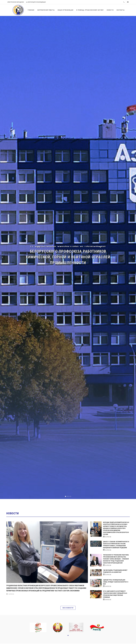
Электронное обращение (16, 2)
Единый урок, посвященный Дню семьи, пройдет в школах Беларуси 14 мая (116, 582)
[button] (2, 257)
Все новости (68, 608)
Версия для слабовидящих (36, 2)
